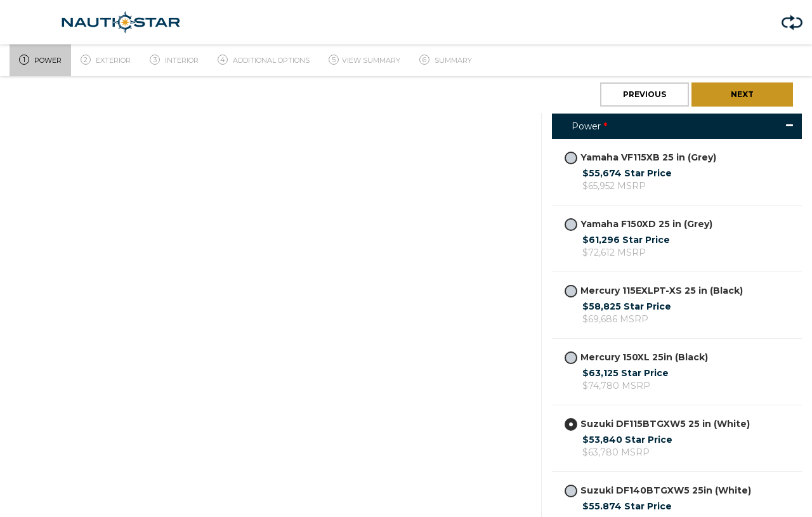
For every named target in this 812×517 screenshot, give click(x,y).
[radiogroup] (571, 158)
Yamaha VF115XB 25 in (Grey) (640, 158)
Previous (645, 94)
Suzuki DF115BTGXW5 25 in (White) (657, 424)
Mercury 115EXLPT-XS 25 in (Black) (654, 291)
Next (742, 94)
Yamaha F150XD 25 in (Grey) (638, 224)
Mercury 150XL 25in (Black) (636, 357)
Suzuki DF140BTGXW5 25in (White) (658, 491)
